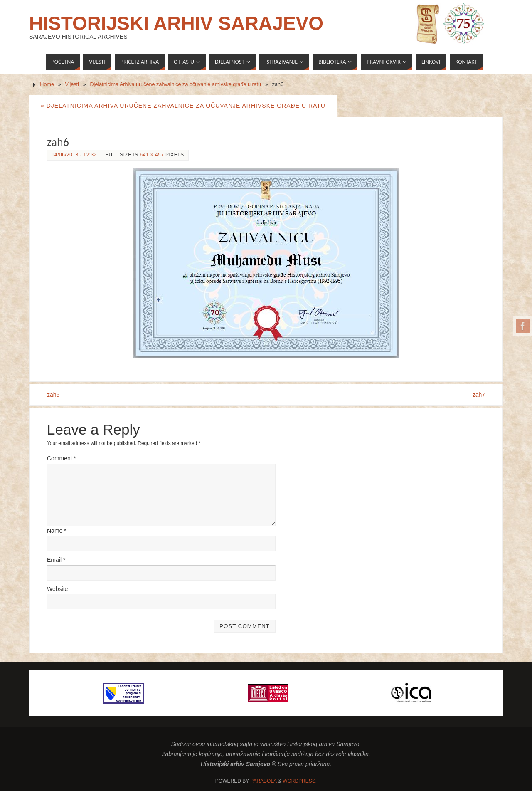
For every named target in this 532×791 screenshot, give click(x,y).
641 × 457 (152, 155)
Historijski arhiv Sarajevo (176, 23)
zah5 (53, 395)
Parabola (263, 781)
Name (57, 531)
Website (57, 589)
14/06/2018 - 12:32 (74, 155)
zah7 (479, 395)
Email (56, 560)
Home (47, 84)
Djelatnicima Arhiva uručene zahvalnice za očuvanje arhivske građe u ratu (175, 84)
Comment (62, 458)
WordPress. (300, 781)
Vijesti (72, 84)
